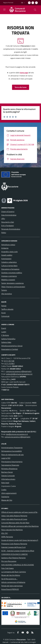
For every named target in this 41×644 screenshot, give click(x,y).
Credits (4, 490)
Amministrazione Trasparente (12, 448)
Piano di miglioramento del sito (12, 455)
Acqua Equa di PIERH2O (10, 589)
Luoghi (4, 332)
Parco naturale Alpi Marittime (12, 530)
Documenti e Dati (8, 222)
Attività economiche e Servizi (12, 346)
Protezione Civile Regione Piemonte (14, 544)
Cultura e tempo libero (9, 266)
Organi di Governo (8, 212)
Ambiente (5, 248)
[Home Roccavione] (19, 10)
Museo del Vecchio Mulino (11, 575)
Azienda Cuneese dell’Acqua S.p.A (13, 547)
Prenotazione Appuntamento (12, 462)
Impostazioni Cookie (9, 486)
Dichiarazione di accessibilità (11, 451)
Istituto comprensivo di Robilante (13, 582)
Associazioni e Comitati (10, 349)
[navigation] (4, 10)
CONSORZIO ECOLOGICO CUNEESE (14, 554)
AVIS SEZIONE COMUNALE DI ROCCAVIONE (18, 565)
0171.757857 (10, 363)
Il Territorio (5, 335)
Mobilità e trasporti (8, 280)
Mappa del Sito (7, 500)
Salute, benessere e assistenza (12, 283)
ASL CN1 (5, 533)
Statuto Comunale (8, 476)
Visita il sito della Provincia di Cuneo (14, 519)
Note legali (5, 483)
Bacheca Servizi (7, 472)
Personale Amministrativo (11, 229)
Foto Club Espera (7, 568)
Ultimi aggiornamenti (9, 493)
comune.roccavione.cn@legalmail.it (19, 371)
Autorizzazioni (6, 259)
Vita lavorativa (7, 294)
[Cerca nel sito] (35, 10)
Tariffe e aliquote (7, 309)
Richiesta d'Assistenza (9, 469)
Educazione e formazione (10, 269)
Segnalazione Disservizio (10, 465)
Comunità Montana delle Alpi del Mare (15, 523)
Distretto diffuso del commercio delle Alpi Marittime (20, 526)
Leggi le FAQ (6, 458)
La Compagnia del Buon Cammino (14, 572)
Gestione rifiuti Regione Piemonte (13, 558)
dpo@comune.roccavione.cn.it (17, 434)
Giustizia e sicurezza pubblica (12, 273)
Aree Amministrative (9, 215)
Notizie (4, 306)
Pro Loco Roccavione (9, 561)
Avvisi (3, 313)
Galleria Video (6, 342)
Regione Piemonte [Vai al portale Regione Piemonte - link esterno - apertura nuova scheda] (8, 3)
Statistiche (5, 497)
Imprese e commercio (9, 276)
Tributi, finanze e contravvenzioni (13, 287)
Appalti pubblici (7, 255)
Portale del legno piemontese (12, 586)
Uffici (3, 219)
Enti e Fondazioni (8, 226)
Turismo (4, 290)
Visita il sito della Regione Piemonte (14, 516)
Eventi (4, 328)
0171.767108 (9, 361)
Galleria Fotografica (8, 339)
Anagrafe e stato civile (9, 252)
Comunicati (5, 316)
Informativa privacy (8, 479)
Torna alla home (21, 87)
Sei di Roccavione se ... (9, 579)
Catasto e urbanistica (9, 262)
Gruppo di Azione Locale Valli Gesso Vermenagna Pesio (21, 540)
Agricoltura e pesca (8, 245)
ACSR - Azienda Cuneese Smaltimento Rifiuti (18, 551)
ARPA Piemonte (7, 537)
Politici (4, 233)
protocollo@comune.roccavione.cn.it (19, 374)
